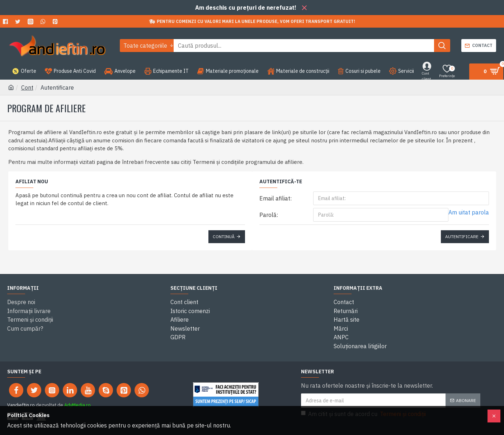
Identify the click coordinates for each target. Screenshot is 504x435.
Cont (27, 88)
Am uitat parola (469, 212)
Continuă (224, 237)
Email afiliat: (275, 198)
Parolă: (269, 215)
